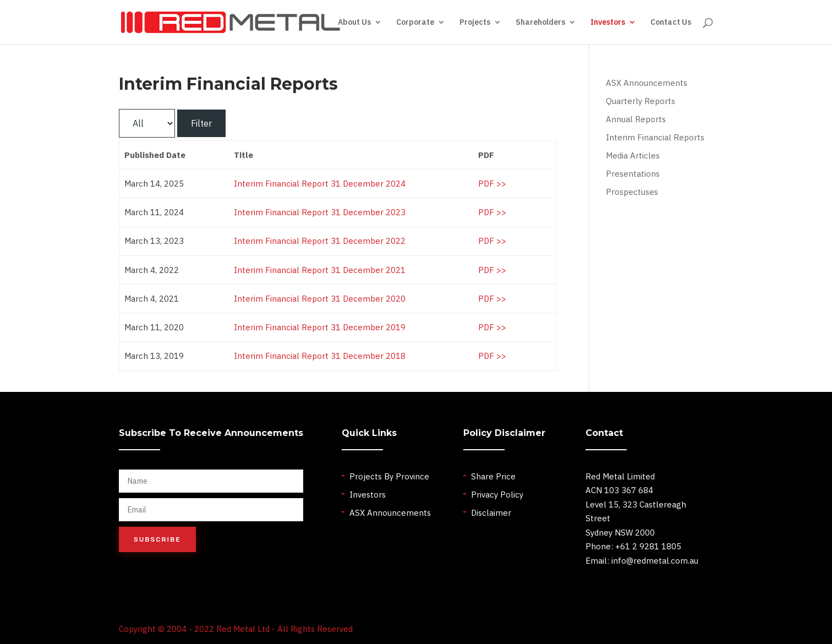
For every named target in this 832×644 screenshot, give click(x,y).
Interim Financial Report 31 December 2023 (320, 212)
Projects (475, 23)
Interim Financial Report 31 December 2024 (320, 184)
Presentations (633, 174)
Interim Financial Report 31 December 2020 (320, 299)
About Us (354, 23)
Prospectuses (632, 192)
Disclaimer (491, 513)
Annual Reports (636, 119)
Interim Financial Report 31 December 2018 (320, 356)
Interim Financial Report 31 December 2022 (320, 241)
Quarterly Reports (641, 101)
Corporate (415, 23)
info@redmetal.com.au (655, 561)
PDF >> (492, 184)
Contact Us (671, 23)
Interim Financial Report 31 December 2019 (320, 327)
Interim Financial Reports (655, 137)
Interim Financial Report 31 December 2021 (320, 270)
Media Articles (633, 155)
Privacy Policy (497, 495)
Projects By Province (389, 476)
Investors (608, 23)
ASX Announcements (647, 83)
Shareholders (540, 23)
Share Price (493, 476)
